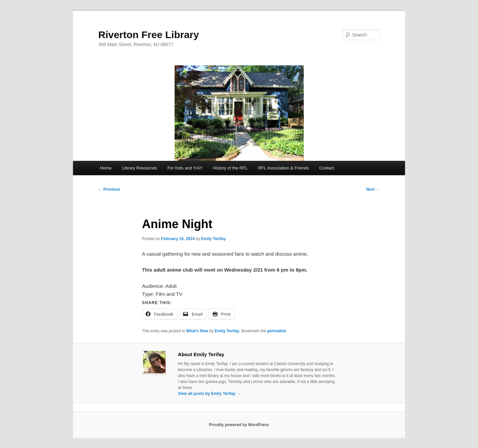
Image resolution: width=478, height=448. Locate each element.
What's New (197, 331)
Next (373, 189)
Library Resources (139, 168)
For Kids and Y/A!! (185, 168)
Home (106, 168)
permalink (277, 331)
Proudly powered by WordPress (239, 425)
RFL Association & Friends (283, 168)
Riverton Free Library (149, 35)
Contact (327, 168)
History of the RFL (230, 168)
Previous (109, 189)
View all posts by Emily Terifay (209, 394)
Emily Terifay (213, 239)
